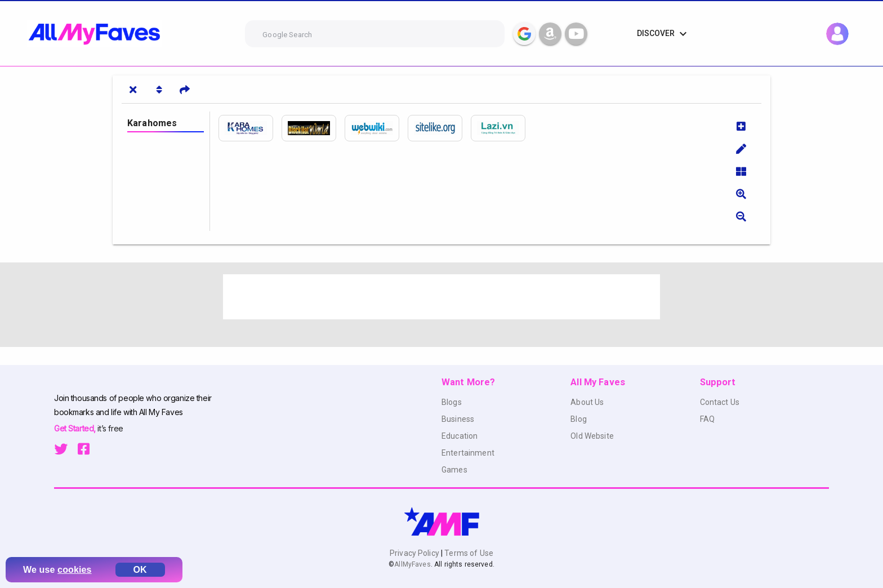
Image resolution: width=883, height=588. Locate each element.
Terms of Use (468, 553)
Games (454, 470)
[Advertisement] (441, 297)
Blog (579, 419)
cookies (75, 570)
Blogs (452, 402)
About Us (587, 402)
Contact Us (720, 402)
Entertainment (468, 453)
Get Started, (76, 428)
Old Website (592, 436)
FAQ (707, 419)
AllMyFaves (412, 564)
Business (458, 419)
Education (460, 436)
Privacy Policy (415, 553)
